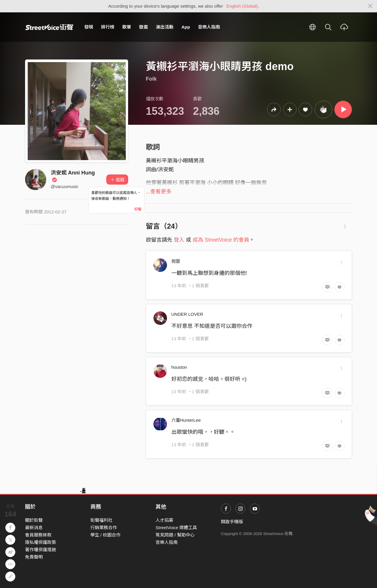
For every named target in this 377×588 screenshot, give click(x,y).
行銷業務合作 (104, 528)
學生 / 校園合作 (106, 535)
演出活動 (165, 27)
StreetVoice (49, 27)
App (186, 27)
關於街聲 (34, 520)
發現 (89, 27)
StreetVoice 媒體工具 (176, 528)
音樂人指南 (209, 27)
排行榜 (108, 27)
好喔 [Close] (138, 209)
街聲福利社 (101, 520)
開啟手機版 (232, 522)
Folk (151, 79)
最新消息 (34, 528)
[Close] (370, 6)
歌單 (127, 27)
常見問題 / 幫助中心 (175, 535)
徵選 (143, 27)
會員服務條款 (38, 535)
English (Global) (242, 6)
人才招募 (164, 520)
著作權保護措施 (40, 550)
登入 (179, 240)
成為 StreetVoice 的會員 (221, 240)
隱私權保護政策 (40, 542)
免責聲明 (34, 557)
